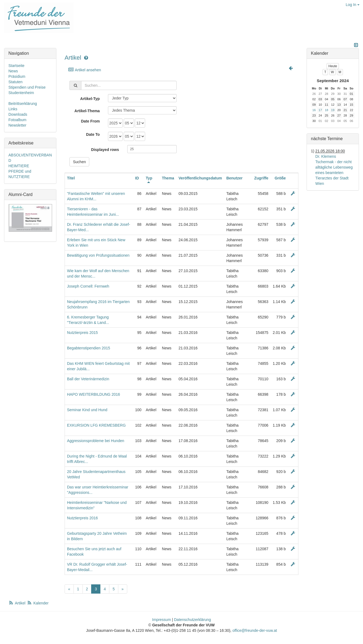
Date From (90, 121)
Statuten (15, 82)
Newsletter (17, 125)
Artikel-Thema (87, 111)
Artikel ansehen (85, 70)
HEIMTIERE (19, 166)
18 (326, 110)
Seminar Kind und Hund (87, 410)
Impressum (162, 620)
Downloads (18, 114)
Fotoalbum (17, 120)
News (13, 71)
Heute (333, 66)
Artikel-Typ (90, 99)
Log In (353, 5)
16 (314, 110)
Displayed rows (105, 150)
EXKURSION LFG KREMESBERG (96, 425)
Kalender (38, 603)
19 (333, 110)
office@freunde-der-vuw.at (255, 630)
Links (13, 109)
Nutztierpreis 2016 (82, 518)
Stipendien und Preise (27, 87)
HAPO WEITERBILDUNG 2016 (93, 394)
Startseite (16, 66)
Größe (280, 178)
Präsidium (17, 76)
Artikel (73, 58)
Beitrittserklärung (23, 104)
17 (320, 110)
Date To (93, 134)
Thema (168, 178)
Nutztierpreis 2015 (82, 333)
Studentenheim (21, 93)
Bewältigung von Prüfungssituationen (98, 255)
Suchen (79, 162)
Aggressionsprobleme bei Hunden (96, 441)
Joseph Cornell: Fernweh (88, 286)
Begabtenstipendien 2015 (89, 348)
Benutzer (234, 178)
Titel (71, 178)
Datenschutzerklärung (192, 620)
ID (137, 178)
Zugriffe (261, 178)
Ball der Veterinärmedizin (88, 379)
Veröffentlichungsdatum (200, 178)
